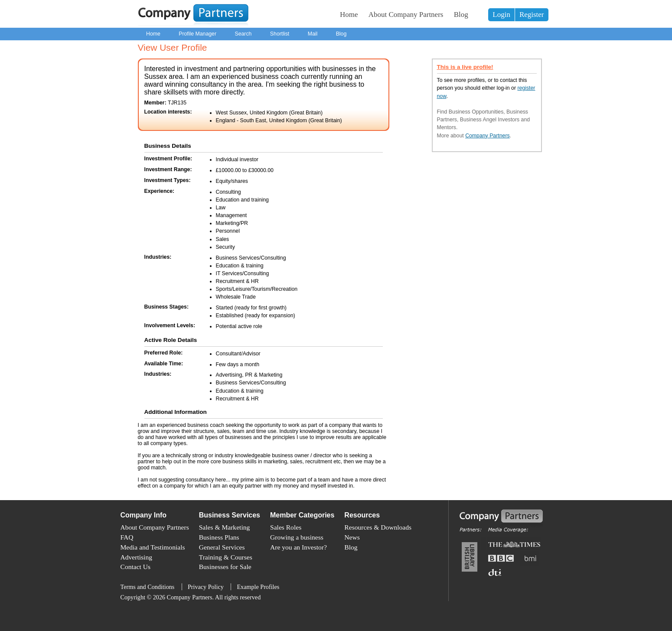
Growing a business (297, 537)
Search (243, 34)
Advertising (136, 557)
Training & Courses (226, 557)
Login (501, 15)
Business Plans (219, 537)
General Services (222, 547)
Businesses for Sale (225, 567)
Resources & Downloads (378, 527)
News (352, 537)
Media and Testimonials (153, 547)
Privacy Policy (206, 587)
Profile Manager (197, 34)
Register (532, 15)
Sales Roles (286, 527)
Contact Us (136, 567)
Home (349, 15)
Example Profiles (258, 587)
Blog (461, 15)
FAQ (127, 537)
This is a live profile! (465, 67)
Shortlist (280, 34)
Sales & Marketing (225, 527)
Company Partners (488, 136)
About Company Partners (406, 15)
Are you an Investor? (298, 547)
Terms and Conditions (148, 587)
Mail (313, 34)
